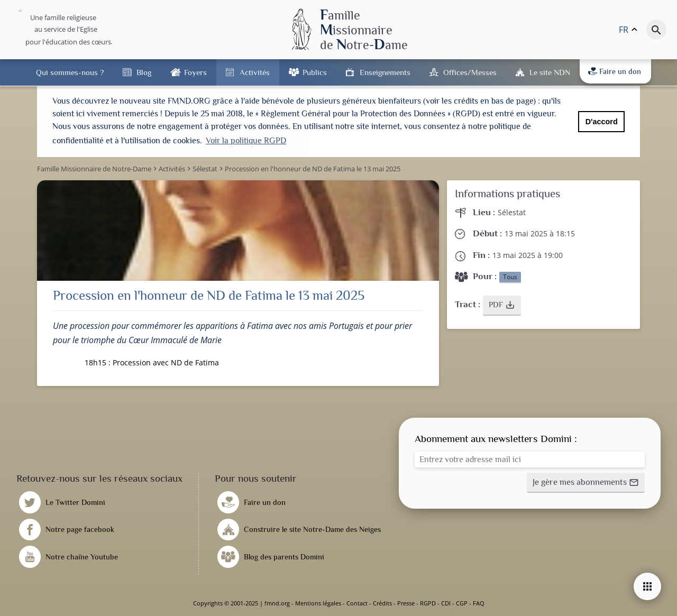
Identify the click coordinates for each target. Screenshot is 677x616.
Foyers (195, 72)
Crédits (382, 603)
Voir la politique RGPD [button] (246, 141)
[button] (502, 306)
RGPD (428, 603)
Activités (255, 72)
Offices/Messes (470, 72)
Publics (315, 72)
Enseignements (385, 72)
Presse (406, 603)
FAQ (479, 603)
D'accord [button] (602, 122)
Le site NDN (550, 72)
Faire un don (615, 71)
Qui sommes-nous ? (70, 72)
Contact (357, 603)
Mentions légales (318, 603)
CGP (462, 603)
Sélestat (512, 212)
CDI (446, 603)
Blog (144, 72)
